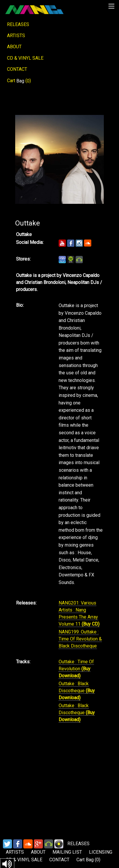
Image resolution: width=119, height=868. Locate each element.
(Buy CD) (91, 624)
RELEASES (18, 24)
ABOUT (14, 47)
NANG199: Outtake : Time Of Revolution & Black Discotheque (80, 639)
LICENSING (101, 852)
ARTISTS (16, 36)
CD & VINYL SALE (25, 58)
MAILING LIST (67, 852)
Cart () (19, 81)
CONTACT (17, 69)
